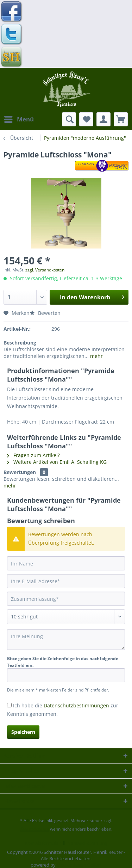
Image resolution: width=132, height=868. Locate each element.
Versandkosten (34, 829)
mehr (96, 356)
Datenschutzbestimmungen (76, 705)
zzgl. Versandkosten (45, 270)
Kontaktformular (43, 843)
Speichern (23, 732)
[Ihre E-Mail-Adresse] (66, 581)
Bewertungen (20, 472)
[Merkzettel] (86, 119)
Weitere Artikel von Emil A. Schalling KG (57, 462)
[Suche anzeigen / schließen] (69, 119)
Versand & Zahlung (88, 843)
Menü (19, 118)
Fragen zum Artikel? (33, 455)
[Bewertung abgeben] (66, 617)
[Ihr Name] (66, 563)
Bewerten (45, 313)
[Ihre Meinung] (66, 639)
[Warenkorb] (121, 119)
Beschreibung (20, 343)
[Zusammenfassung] (66, 599)
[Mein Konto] (103, 119)
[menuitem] (19, 119)
